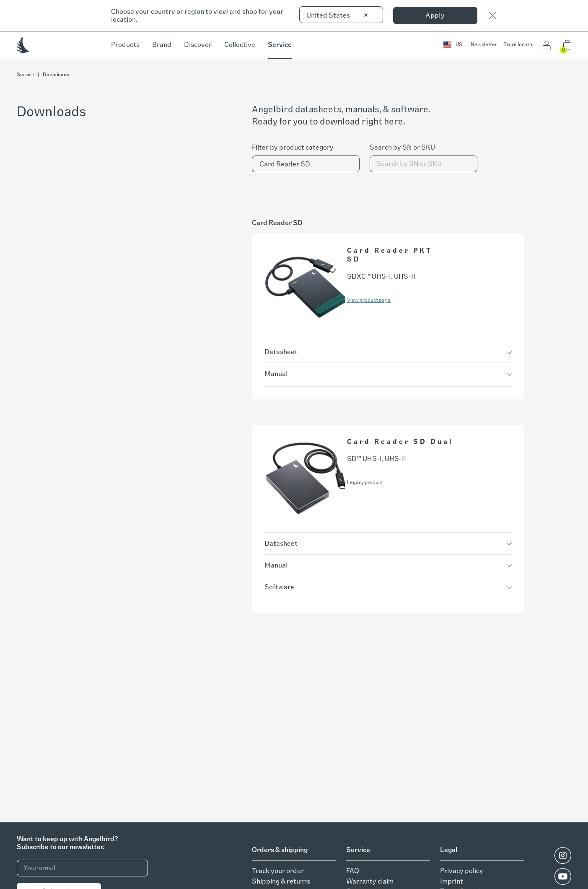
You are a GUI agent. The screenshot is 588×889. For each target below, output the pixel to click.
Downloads (56, 75)
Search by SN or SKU (402, 147)
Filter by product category (293, 147)
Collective (240, 45)
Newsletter (484, 44)
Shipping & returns (281, 881)
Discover (198, 45)
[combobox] (341, 15)
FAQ (353, 871)
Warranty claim (370, 881)
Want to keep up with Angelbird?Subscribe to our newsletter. (67, 843)
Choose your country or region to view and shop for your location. (197, 16)
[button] (453, 45)
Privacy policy (462, 871)
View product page (369, 300)
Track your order (278, 871)
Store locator (519, 44)
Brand (162, 45)
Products (125, 45)
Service (280, 45)
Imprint (452, 881)
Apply (435, 15)
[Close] (492, 16)
